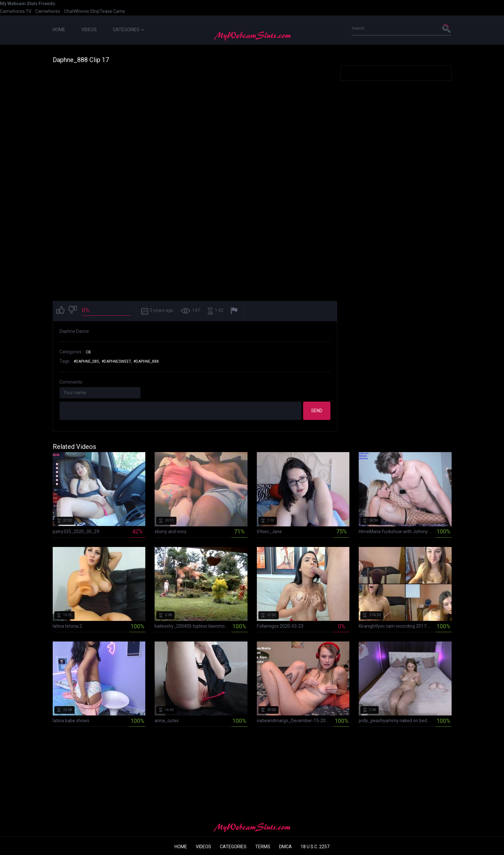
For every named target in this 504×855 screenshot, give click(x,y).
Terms (263, 847)
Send (317, 411)
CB (88, 352)
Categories (128, 30)
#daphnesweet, (117, 361)
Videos (89, 30)
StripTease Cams (108, 11)
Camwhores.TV (16, 11)
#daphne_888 (146, 361)
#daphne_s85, (87, 361)
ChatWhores (76, 11)
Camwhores (48, 11)
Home (59, 30)
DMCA (285, 847)
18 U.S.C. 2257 (315, 847)
